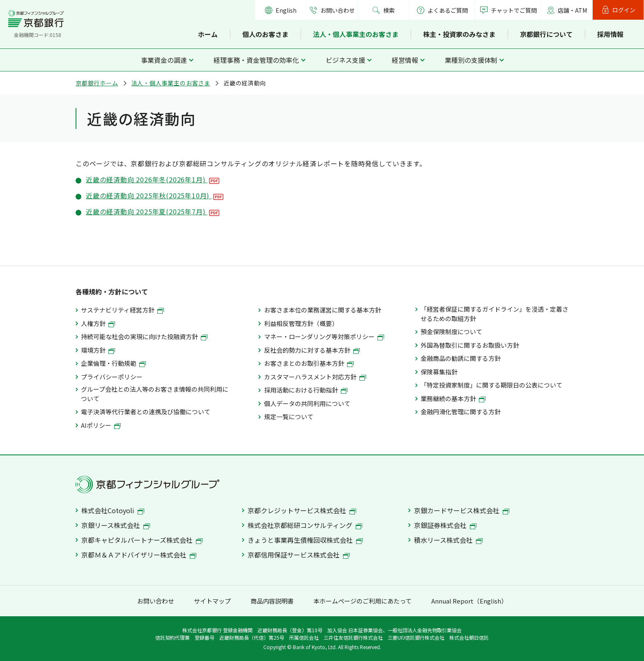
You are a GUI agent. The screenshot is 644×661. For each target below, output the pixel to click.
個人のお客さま (265, 34)
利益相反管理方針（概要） (301, 323)
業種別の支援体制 (471, 60)
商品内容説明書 (272, 601)
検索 (389, 10)
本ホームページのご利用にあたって (362, 601)
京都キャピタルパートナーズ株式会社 (142, 540)
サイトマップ (212, 601)
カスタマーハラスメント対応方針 (315, 377)
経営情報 (405, 60)
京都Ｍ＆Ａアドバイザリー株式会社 (139, 555)
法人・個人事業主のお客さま (356, 34)
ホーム (208, 34)
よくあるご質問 (442, 10)
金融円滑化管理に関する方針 (461, 412)
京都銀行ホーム (97, 83)
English (286, 10)
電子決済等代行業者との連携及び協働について (146, 412)
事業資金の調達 (164, 60)
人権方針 (98, 323)
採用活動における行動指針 (306, 390)
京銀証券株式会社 (445, 525)
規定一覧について (289, 417)
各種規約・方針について (112, 291)
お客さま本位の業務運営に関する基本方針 (323, 310)
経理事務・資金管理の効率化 (256, 60)
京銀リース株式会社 (116, 525)
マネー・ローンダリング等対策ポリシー (324, 336)
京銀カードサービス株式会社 (462, 510)
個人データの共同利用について (307, 403)
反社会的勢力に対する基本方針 (312, 350)
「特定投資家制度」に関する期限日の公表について (491, 385)
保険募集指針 (439, 372)
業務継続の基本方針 (453, 398)
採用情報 (610, 34)
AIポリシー (101, 425)
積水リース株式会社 (448, 540)
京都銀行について (546, 34)
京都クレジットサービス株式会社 (302, 510)
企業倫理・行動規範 (113, 363)
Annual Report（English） (469, 601)
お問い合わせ (338, 10)
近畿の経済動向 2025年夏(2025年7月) (153, 211)
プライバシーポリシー (112, 377)
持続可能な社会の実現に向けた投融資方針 (144, 336)
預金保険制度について (451, 332)
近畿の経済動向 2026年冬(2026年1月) (153, 179)
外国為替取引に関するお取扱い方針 (470, 345)
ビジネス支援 (345, 60)
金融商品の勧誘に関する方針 (461, 358)
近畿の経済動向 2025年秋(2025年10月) (155, 195)
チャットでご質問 (514, 10)
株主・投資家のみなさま (459, 34)
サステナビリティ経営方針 (122, 310)
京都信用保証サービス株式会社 (299, 555)
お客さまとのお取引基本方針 (309, 363)
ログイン (624, 10)
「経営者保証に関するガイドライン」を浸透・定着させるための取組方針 (494, 313)
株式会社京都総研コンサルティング (305, 525)
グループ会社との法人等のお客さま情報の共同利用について (155, 394)
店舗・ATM (572, 10)
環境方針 (98, 350)
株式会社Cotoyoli (113, 510)
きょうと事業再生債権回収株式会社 (305, 540)
